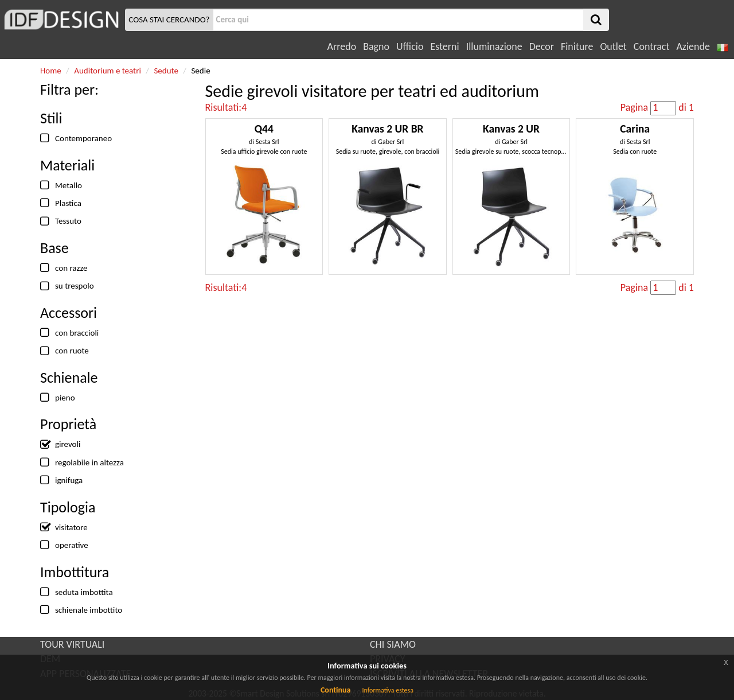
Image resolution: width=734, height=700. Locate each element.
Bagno (376, 46)
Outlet (613, 46)
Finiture (577, 46)
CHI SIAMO (393, 644)
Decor (542, 46)
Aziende (693, 46)
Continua (335, 690)
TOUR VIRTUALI (72, 644)
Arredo (342, 46)
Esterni (444, 46)
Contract (652, 46)
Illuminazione (494, 46)
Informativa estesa (388, 690)
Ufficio (410, 46)
